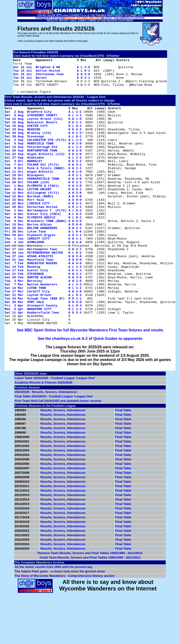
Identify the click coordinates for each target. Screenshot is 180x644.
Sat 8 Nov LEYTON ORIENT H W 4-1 (43, 213)
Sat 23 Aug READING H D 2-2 (43, 141)
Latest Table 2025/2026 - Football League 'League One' (55, 429)
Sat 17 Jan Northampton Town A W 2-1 (43, 285)
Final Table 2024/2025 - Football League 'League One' (54, 447)
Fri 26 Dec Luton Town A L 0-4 (43, 264)
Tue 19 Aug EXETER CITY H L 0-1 (43, 137)
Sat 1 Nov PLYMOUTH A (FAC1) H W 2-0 (43, 209)
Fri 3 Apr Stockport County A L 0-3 (43, 353)
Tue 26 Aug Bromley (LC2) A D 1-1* (44, 145)
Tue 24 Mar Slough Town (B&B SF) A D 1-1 (43, 344)
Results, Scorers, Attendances (63, 461)
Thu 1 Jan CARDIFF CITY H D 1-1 (43, 272)
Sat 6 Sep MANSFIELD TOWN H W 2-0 (43, 158)
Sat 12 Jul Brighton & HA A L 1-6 (52, 69)
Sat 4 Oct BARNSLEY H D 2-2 (43, 179)
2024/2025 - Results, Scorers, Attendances (46, 443)
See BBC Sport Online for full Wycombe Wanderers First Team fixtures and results (90, 381)
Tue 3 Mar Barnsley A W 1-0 (43, 323)
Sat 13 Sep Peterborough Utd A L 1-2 (43, 162)
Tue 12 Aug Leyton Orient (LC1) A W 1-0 (43, 128)
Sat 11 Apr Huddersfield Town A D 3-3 (43, 361)
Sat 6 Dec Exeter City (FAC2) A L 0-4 (43, 243)
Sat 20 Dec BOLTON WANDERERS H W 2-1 (43, 260)
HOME (39, 18)
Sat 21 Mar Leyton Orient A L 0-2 (43, 340)
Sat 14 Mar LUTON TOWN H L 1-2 (43, 331)
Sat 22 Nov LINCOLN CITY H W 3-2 (43, 230)
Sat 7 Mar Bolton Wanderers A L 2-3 (43, 327)
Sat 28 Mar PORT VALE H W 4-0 (43, 348)
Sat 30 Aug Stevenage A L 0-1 (43, 150)
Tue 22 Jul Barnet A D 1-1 (52, 82)
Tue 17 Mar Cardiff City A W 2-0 (43, 336)
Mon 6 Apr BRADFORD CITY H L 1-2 (43, 357)
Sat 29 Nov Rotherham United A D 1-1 (43, 234)
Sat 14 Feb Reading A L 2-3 (43, 306)
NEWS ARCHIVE (53, 18)
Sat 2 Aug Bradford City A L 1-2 (43, 120)
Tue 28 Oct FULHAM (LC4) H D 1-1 (43, 205)
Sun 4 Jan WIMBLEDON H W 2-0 (43, 276)
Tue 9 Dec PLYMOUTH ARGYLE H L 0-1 (43, 247)
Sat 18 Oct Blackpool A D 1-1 (43, 196)
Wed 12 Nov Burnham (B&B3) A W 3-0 (43, 221)
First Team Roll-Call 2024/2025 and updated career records (58, 452)
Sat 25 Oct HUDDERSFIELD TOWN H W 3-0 (43, 200)
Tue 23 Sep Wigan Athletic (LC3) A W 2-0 (43, 171)
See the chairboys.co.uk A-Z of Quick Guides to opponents (90, 389)
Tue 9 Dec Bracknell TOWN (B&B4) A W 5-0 (43, 251)
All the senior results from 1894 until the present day (54, 618)
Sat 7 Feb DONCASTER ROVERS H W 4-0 (43, 302)
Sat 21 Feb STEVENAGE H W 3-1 (43, 314)
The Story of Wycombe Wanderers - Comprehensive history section (65, 627)
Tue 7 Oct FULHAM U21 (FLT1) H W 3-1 (43, 183)
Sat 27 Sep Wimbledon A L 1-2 (43, 175)
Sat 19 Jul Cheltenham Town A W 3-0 (52, 78)
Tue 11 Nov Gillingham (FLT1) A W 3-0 (43, 217)
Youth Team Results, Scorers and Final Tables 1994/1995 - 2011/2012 (90, 608)
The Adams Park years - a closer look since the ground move (60, 622)
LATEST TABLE (112, 18)
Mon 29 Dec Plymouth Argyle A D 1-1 (43, 268)
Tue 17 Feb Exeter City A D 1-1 (43, 310)
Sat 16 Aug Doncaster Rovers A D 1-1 (43, 133)
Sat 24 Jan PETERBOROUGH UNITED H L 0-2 (43, 289)
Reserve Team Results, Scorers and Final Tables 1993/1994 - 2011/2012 (90, 604)
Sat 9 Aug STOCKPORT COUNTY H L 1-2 (43, 124)
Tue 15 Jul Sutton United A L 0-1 (52, 73)
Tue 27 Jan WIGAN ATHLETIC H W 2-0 (43, 293)
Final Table (123, 461)
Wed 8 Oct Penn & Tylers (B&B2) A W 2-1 (43, 188)
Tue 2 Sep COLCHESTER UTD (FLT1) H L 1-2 (43, 154)
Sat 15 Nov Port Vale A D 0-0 (43, 226)
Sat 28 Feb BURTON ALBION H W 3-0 (43, 319)
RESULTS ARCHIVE (134, 18)
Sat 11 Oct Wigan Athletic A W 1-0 (43, 192)
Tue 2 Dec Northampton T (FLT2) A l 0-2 (43, 238)
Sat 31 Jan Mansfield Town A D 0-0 (43, 298)
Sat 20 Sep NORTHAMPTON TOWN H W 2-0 (43, 167)
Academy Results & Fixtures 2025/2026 (43, 433)
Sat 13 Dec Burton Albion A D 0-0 (43, 255)
